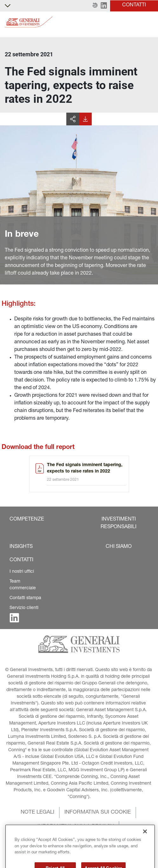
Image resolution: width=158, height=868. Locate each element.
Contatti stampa (25, 598)
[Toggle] (149, 22)
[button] (95, 6)
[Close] (145, 840)
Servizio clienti (24, 608)
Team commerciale (23, 585)
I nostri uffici (22, 572)
